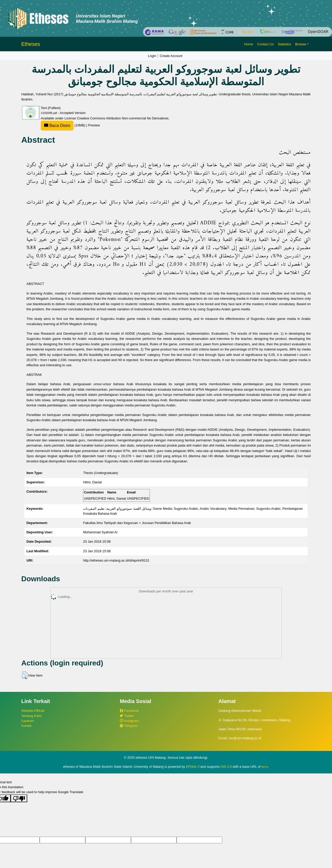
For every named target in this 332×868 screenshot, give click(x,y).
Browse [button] (301, 44)
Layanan (28, 721)
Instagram (129, 721)
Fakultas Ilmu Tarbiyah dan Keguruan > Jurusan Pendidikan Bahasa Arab (137, 523)
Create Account (171, 56)
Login (152, 56)
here (265, 767)
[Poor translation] (19, 798)
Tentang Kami (31, 716)
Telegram (129, 726)
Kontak (26, 726)
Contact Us (265, 44)
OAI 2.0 (226, 767)
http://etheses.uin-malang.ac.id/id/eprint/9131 (116, 560)
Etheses (31, 44)
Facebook (129, 711)
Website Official (33, 711)
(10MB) (64, 125)
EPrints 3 (193, 767)
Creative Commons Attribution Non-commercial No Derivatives (123, 118)
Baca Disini (57, 125)
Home (248, 44)
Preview (94, 125)
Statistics (284, 44)
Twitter (127, 716)
